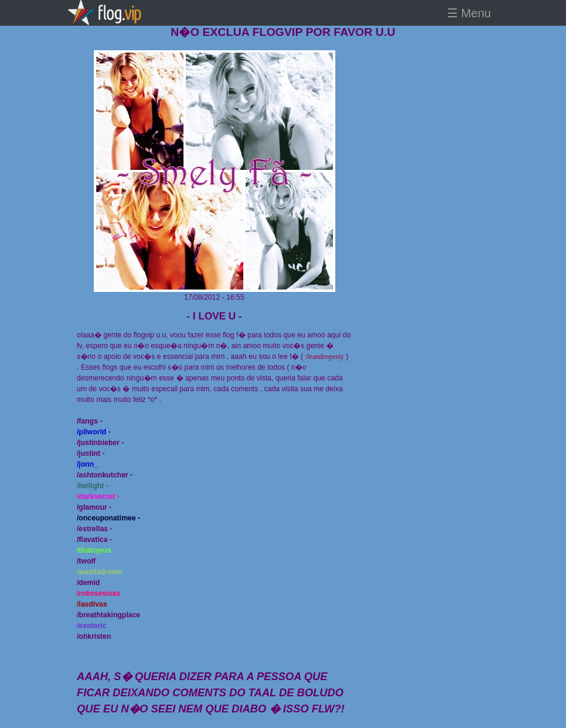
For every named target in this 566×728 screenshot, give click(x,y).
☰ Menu (469, 13)
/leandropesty (325, 357)
